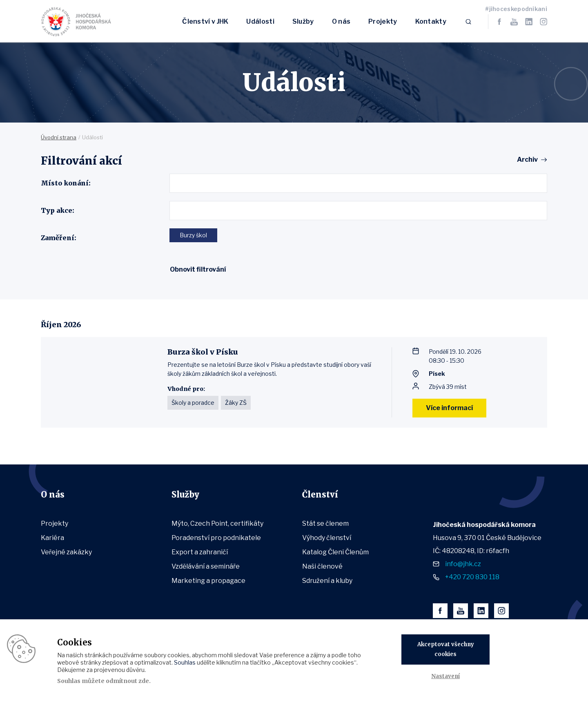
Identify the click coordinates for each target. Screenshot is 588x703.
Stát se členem (325, 523)
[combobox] (358, 183)
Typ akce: (58, 210)
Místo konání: (66, 183)
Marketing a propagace (208, 581)
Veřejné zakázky (66, 552)
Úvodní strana (59, 137)
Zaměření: (59, 238)
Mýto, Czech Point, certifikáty (217, 523)
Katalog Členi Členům (335, 552)
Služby (303, 21)
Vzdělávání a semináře (206, 566)
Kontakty (431, 21)
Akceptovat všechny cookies (446, 649)
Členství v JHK (205, 21)
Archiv (527, 160)
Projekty (383, 21)
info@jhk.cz (463, 564)
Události (260, 21)
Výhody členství (327, 538)
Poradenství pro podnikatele (216, 538)
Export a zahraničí (200, 552)
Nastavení (445, 676)
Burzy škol (193, 235)
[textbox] (175, 183)
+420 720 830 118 (472, 577)
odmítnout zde (127, 681)
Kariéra (52, 538)
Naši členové (322, 566)
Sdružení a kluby (327, 581)
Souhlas (185, 662)
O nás (341, 21)
